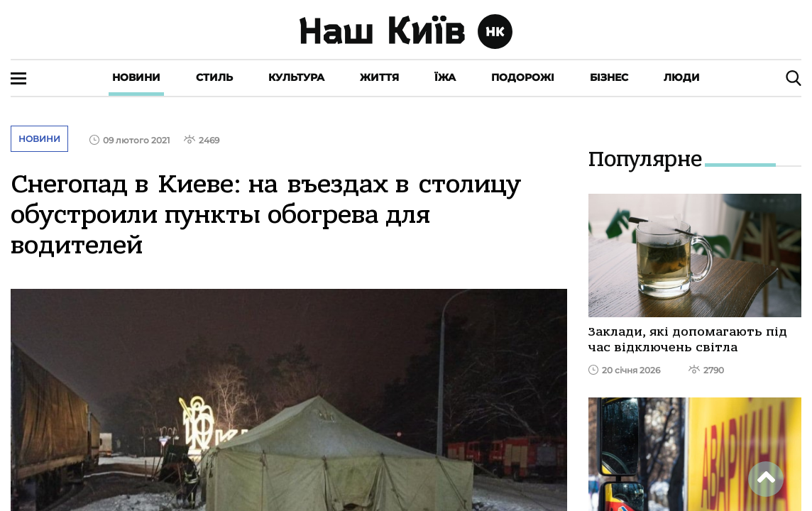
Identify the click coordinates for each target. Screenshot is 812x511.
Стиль (214, 77)
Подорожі (523, 77)
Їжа (445, 77)
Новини (136, 77)
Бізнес (609, 77)
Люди (682, 77)
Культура (296, 77)
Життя (379, 77)
